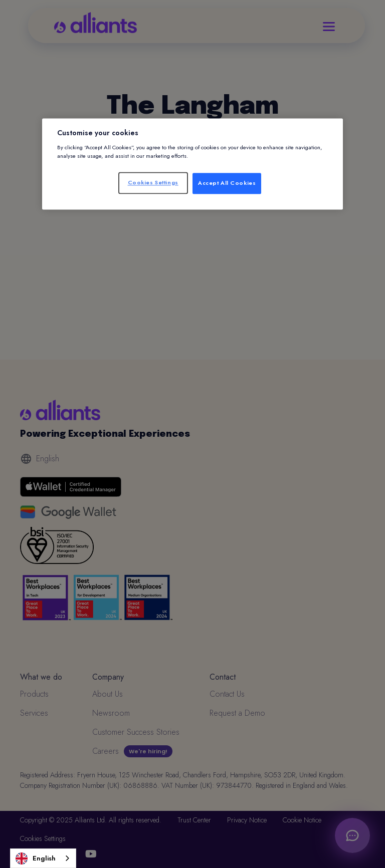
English (36, 858)
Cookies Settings (153, 182)
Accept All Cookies (227, 183)
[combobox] (43, 858)
